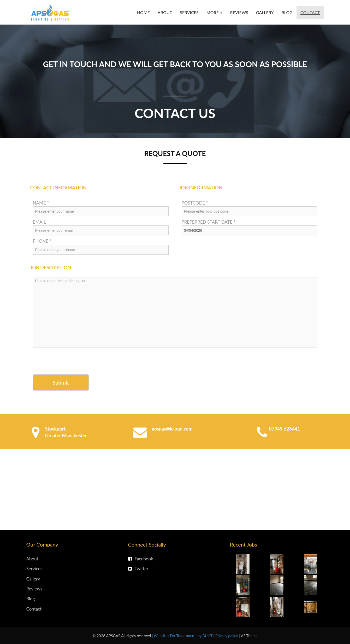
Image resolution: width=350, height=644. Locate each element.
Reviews (239, 12)
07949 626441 (285, 429)
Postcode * (195, 203)
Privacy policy (227, 636)
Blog (287, 12)
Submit (61, 382)
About (165, 12)
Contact (310, 12)
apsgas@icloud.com (172, 429)
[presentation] (73, 362)
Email (40, 222)
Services (189, 12)
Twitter (138, 569)
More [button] (214, 12)
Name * (41, 203)
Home (143, 12)
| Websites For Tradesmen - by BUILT (183, 636)
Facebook (141, 559)
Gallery (265, 12)
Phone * (42, 241)
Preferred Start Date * (209, 222)
